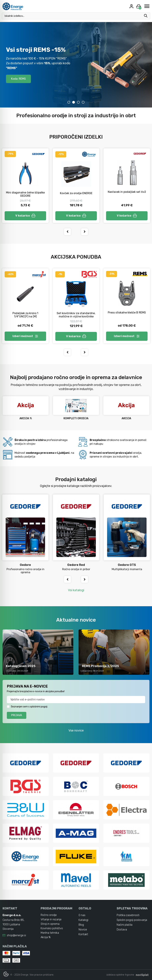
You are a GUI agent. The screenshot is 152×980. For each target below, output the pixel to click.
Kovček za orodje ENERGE (76, 193)
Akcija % (46, 937)
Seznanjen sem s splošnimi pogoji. (29, 707)
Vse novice (76, 730)
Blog (81, 925)
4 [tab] (83, 102)
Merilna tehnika (50, 933)
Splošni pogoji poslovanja (132, 920)
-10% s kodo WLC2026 (25, 80)
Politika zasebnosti (128, 915)
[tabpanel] (76, 65)
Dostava (122, 929)
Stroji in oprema (50, 924)
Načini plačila (125, 925)
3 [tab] (78, 102)
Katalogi (83, 920)
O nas (82, 915)
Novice (83, 929)
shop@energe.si (16, 935)
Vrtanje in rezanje (51, 919)
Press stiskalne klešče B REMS (127, 313)
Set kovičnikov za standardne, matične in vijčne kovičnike (76, 315)
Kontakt (83, 934)
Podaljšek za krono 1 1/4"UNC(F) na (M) (25, 315)
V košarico (25, 216)
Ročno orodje (49, 915)
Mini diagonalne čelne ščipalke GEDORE (25, 194)
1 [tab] (69, 102)
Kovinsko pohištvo (52, 928)
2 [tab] (74, 102)
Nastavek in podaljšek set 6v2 (127, 192)
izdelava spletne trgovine (120, 975)
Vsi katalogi (76, 590)
